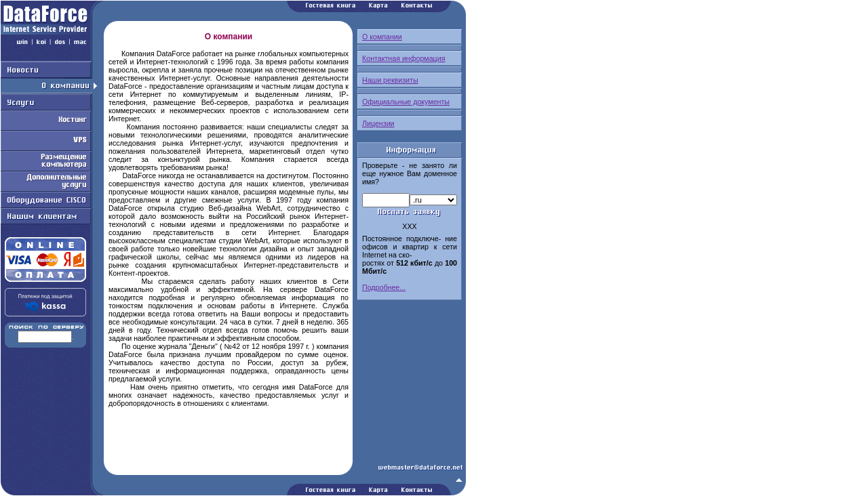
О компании (382, 37)
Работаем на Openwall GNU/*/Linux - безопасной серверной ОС (233, 491)
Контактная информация (403, 58)
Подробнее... (384, 287)
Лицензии (378, 123)
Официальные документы (406, 102)
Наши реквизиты (390, 80)
